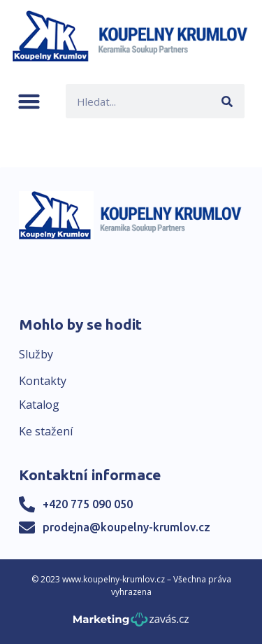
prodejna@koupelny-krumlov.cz (126, 527)
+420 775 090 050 (88, 504)
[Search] (227, 101)
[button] (29, 101)
